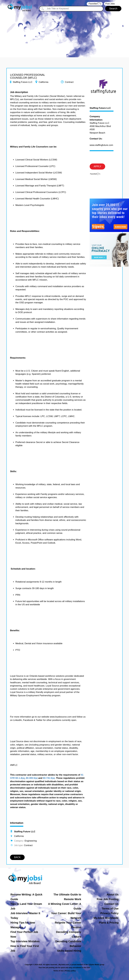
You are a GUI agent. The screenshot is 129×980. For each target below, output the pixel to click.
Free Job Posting (108, 899)
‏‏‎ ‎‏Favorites (95, 4)
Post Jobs (110, 4)
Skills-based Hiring (69, 951)
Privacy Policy (109, 913)
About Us (113, 895)
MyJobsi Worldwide (106, 918)
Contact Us (111, 904)
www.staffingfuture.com (101, 145)
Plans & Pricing (109, 923)
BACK (17, 857)
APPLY (97, 166)
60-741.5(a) (49, 778)
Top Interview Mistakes (25, 941)
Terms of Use (110, 909)
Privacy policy (70, 971)
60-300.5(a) (32, 778)
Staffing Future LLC (100, 108)
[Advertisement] (64, 32)
